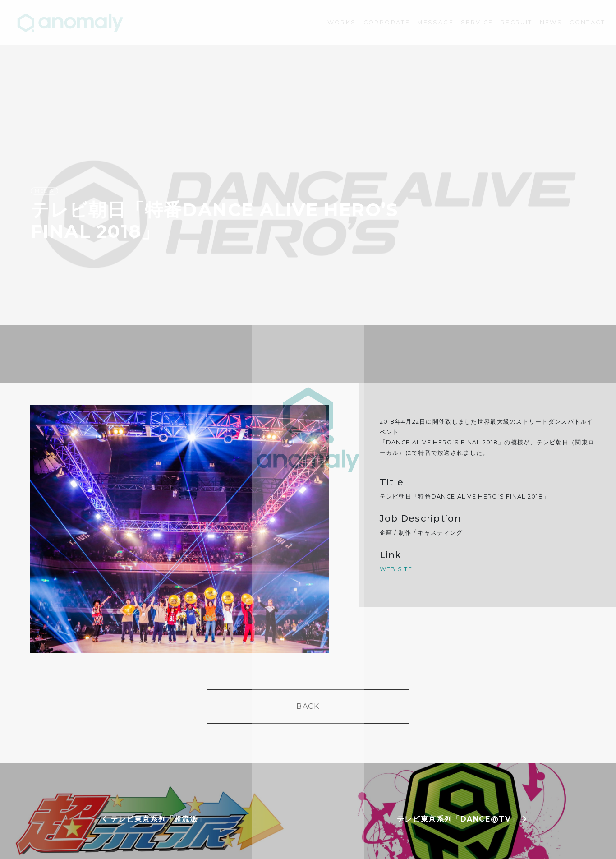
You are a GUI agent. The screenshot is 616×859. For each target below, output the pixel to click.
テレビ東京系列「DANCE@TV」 (462, 819)
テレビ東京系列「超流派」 (154, 819)
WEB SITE (396, 569)
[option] (180, 529)
